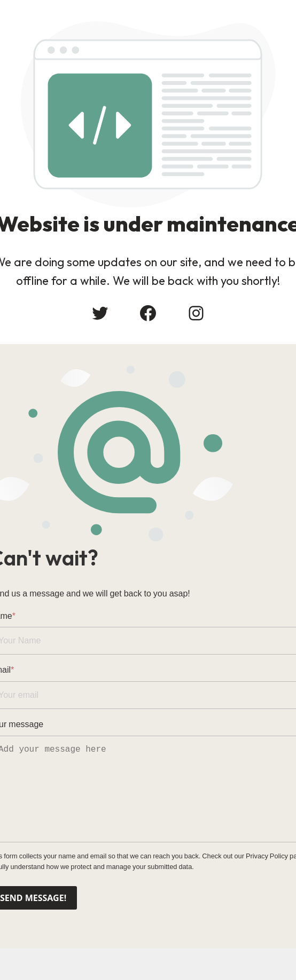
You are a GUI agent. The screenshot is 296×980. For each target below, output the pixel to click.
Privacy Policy (267, 856)
